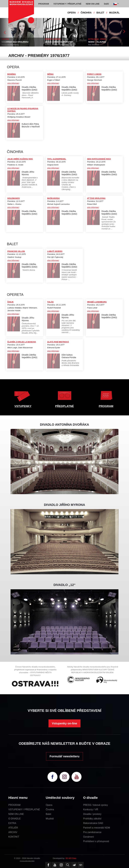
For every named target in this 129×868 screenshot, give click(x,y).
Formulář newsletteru (64, 756)
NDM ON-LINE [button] (93, 4)
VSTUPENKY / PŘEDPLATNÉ (24, 810)
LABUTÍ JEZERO (55, 251)
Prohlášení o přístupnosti (96, 841)
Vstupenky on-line (64, 723)
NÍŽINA (50, 74)
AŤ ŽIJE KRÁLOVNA (96, 198)
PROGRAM (106, 406)
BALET (100, 13)
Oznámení (89, 837)
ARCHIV (13, 832)
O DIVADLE (15, 819)
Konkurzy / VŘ (91, 810)
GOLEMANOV (14, 198)
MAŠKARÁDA (53, 198)
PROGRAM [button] (44, 4)
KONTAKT (14, 837)
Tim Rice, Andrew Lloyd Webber (57, 45)
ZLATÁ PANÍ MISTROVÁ (58, 342)
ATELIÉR (13, 828)
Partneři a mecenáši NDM (97, 828)
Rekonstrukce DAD (93, 823)
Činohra (50, 810)
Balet (48, 814)
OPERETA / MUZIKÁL (53, 39)
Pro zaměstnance (92, 832)
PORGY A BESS (94, 74)
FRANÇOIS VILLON (16, 251)
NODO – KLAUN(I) (97, 42)
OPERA (72, 13)
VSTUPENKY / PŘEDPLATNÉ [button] (67, 4)
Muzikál (50, 819)
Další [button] (106, 4)
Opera (49, 805)
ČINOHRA (86, 13)
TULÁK (50, 302)
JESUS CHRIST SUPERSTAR (59, 42)
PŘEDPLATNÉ (64, 406)
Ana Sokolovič (94, 45)
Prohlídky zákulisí (92, 819)
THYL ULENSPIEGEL (57, 159)
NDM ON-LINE (16, 814)
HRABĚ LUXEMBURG (97, 302)
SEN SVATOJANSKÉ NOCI (99, 159)
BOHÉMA (12, 74)
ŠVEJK (10, 302)
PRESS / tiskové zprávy (96, 805)
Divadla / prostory (92, 814)
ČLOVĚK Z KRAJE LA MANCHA (22, 342)
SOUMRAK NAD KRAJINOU (15, 42)
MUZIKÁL (114, 13)
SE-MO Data (71, 858)
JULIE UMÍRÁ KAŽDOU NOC (20, 159)
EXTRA (12, 823)
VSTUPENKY (23, 406)
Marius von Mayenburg (10, 45)
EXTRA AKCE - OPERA (97, 39)
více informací (13, 83)
